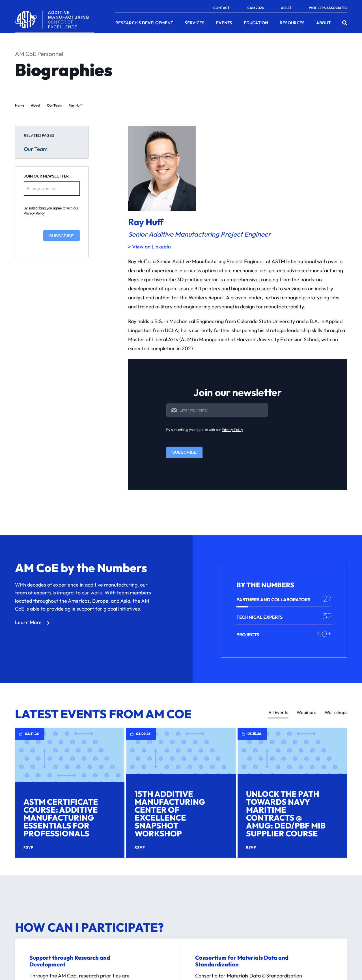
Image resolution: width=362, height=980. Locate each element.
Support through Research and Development (70, 961)
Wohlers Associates (328, 8)
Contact (221, 8)
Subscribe (62, 236)
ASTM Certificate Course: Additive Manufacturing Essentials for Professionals (61, 818)
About (323, 23)
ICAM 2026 (255, 8)
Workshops (336, 712)
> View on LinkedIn (149, 247)
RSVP (29, 847)
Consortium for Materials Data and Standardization (242, 961)
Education (256, 23)
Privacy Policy (34, 213)
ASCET (286, 8)
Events (224, 23)
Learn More (28, 622)
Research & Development (144, 23)
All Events (278, 712)
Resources (292, 23)
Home (20, 105)
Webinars (306, 712)
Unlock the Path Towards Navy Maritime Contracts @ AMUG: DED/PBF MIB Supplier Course (286, 814)
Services (195, 23)
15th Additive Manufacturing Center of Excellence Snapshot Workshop (170, 814)
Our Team (55, 105)
